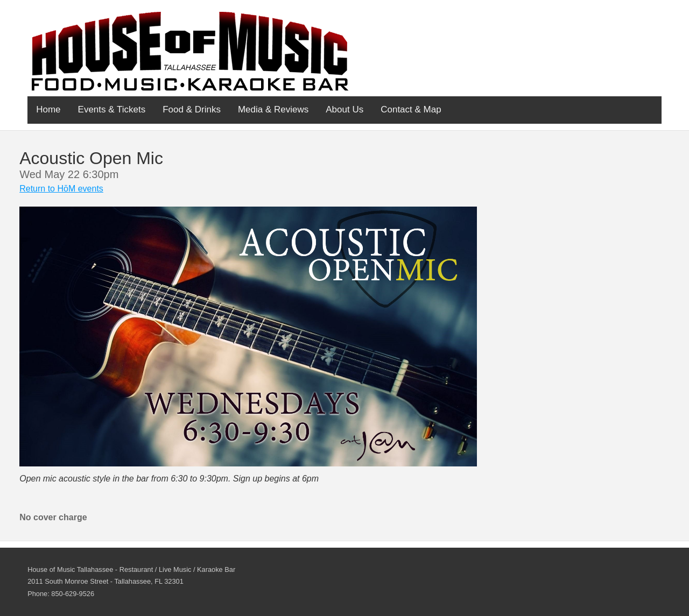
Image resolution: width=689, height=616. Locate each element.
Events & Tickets (112, 109)
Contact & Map (411, 109)
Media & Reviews (273, 109)
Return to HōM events (61, 189)
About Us (344, 109)
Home (48, 109)
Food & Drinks (192, 109)
